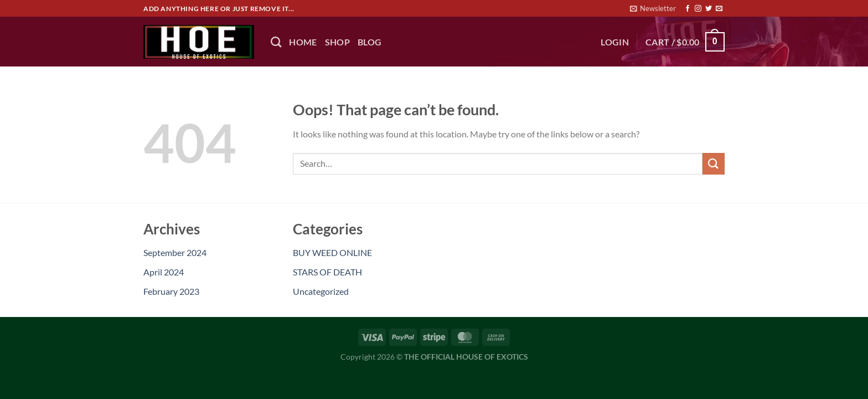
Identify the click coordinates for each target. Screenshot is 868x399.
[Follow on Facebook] (688, 9)
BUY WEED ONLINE (332, 252)
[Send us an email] (719, 9)
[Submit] (714, 164)
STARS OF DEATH (327, 272)
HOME (303, 42)
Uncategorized (321, 291)
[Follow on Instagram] (698, 9)
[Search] (276, 42)
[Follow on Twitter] (709, 9)
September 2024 (175, 252)
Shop (337, 42)
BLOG (370, 42)
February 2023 (171, 291)
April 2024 (164, 272)
